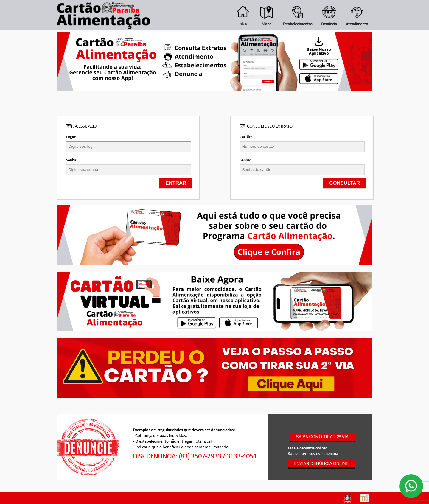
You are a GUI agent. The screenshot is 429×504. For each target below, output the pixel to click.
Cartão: (246, 137)
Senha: (72, 160)
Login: (71, 137)
